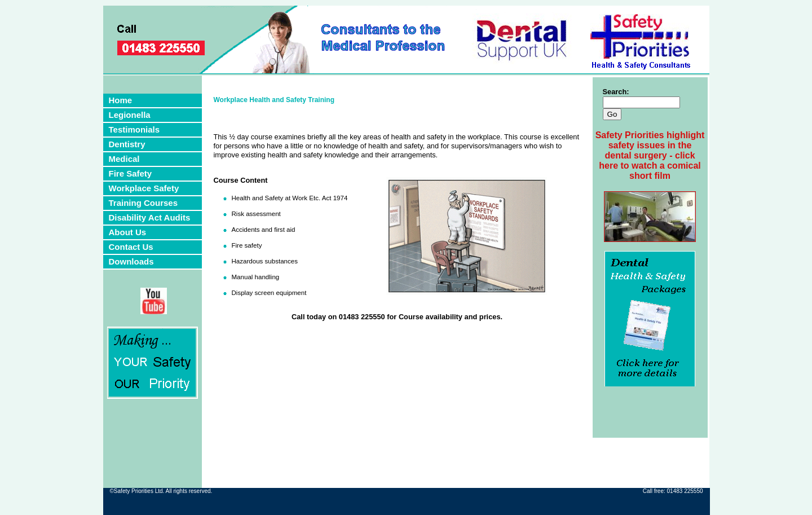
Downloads (131, 261)
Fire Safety (131, 173)
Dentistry (127, 144)
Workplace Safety (144, 188)
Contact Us (131, 247)
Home (121, 100)
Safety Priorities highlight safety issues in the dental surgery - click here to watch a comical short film (650, 155)
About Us (128, 232)
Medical (124, 159)
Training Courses (144, 203)
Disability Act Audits (150, 217)
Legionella (130, 115)
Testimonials (134, 129)
